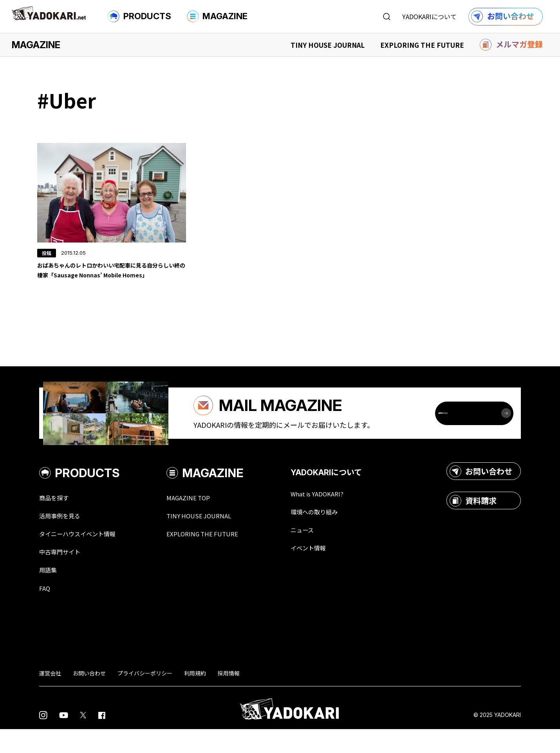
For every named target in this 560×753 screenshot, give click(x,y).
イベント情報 (329, 570)
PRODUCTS (139, 16)
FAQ (45, 611)
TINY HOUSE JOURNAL (328, 45)
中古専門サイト (64, 574)
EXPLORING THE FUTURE (422, 45)
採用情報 (229, 697)
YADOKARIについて (429, 16)
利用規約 (195, 697)
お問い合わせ (481, 491)
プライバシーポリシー (145, 697)
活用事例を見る (64, 536)
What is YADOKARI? (339, 513)
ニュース (322, 551)
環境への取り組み (336, 532)
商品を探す (57, 517)
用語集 (50, 592)
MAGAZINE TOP (203, 517)
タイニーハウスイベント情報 (85, 555)
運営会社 (50, 697)
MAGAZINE (217, 16)
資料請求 (473, 520)
